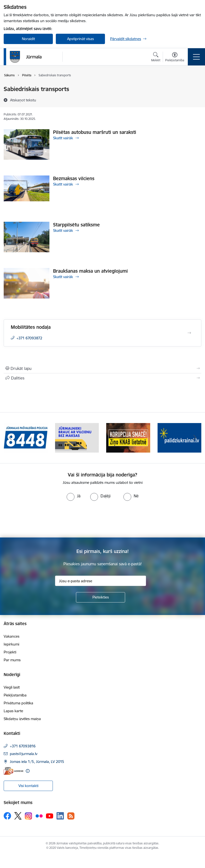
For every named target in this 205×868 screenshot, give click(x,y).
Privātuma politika (18, 703)
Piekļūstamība (15, 695)
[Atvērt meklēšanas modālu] (156, 58)
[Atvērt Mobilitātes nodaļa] (189, 333)
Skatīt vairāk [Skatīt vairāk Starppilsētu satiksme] (63, 230)
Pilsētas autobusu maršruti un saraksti (95, 132)
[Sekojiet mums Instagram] (29, 816)
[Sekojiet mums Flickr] (39, 816)
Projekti (10, 652)
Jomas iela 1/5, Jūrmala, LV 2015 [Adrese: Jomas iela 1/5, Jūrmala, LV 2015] (37, 762)
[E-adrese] (14, 771)
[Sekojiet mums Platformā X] (18, 816)
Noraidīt (28, 39)
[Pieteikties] (101, 597)
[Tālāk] (195, 438)
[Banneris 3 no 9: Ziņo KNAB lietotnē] (128, 437)
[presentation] (41, 519)
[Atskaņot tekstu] (23, 100)
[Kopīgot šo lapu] (102, 378)
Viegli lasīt (12, 687)
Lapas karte (13, 711)
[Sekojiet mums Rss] (71, 816)
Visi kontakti (28, 786)
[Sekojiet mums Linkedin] (60, 816)
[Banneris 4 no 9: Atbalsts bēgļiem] (180, 437)
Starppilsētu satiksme (76, 225)
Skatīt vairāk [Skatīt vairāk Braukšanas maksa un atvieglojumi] (63, 277)
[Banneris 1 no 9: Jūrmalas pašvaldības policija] (26, 437)
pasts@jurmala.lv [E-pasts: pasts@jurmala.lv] (24, 754)
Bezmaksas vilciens (74, 178)
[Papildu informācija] (28, 771)
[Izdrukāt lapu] (102, 368)
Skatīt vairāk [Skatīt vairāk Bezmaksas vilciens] (63, 184)
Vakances (12, 636)
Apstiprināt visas (81, 39)
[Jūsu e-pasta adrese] (101, 581)
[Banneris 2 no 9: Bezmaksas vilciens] (77, 437)
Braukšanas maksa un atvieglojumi (90, 271)
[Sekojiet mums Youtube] (50, 816)
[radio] (73, 496)
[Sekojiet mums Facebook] (7, 816)
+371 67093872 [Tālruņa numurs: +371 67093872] (29, 338)
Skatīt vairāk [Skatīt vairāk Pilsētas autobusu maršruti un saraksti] (63, 138)
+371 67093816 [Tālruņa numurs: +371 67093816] (23, 746)
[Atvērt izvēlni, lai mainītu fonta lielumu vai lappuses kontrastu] (175, 58)
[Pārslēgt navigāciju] (196, 57)
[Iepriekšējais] (10, 438)
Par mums (12, 660)
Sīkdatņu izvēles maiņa (22, 719)
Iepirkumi (11, 644)
